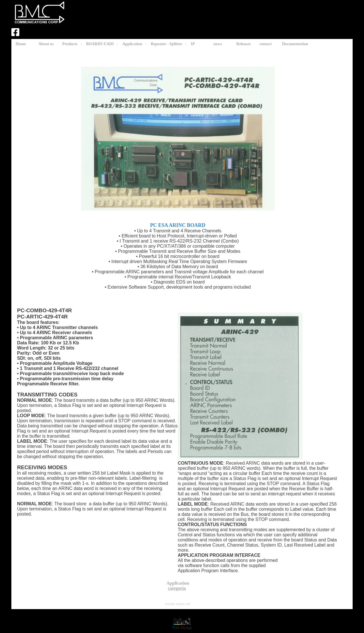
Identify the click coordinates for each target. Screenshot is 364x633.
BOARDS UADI (102, 44)
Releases (244, 44)
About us (46, 44)
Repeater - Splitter (169, 44)
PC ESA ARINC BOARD (178, 141)
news (218, 44)
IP (193, 44)
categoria (177, 588)
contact (266, 44)
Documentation (295, 44)
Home (21, 44)
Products (72, 44)
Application (134, 44)
